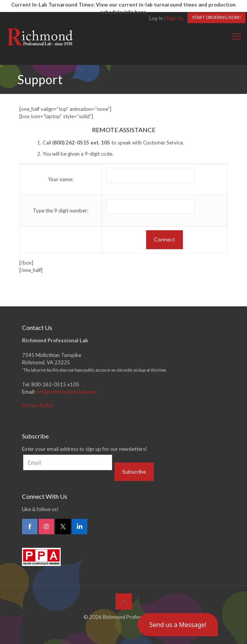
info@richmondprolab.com (66, 392)
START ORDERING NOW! (216, 17)
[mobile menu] (237, 36)
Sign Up (175, 18)
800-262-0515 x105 (55, 384)
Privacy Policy (38, 405)
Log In (156, 18)
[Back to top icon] (124, 602)
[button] (178, 625)
